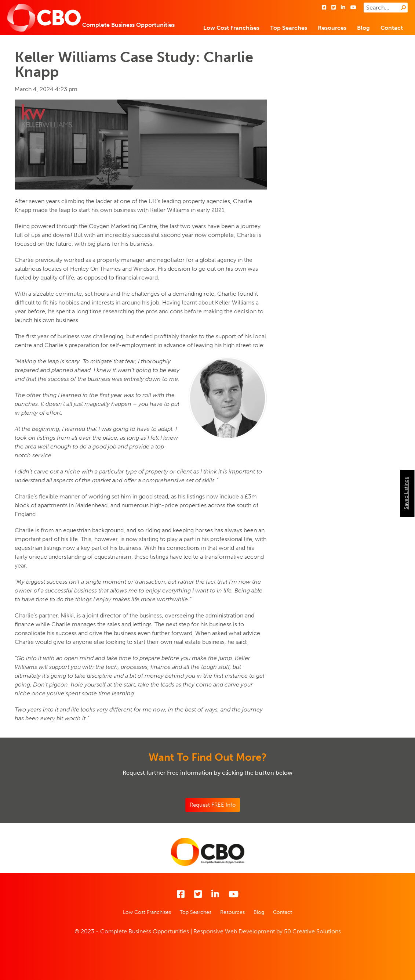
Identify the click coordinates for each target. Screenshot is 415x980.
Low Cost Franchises (231, 28)
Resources (332, 28)
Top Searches (289, 28)
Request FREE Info (213, 805)
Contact (392, 28)
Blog (363, 28)
